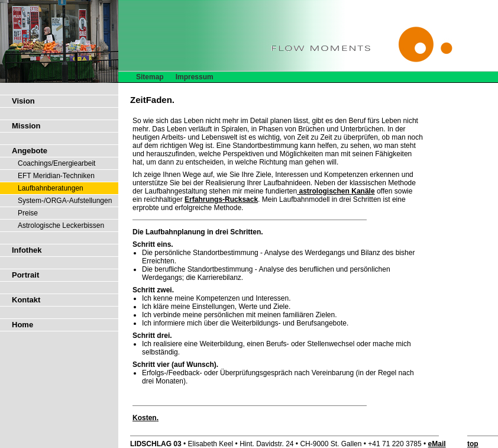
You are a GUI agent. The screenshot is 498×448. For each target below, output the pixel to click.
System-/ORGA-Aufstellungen (65, 201)
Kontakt (26, 300)
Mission (26, 126)
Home (22, 325)
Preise (28, 213)
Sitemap (150, 77)
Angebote (30, 151)
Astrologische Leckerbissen (61, 225)
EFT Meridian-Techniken (56, 176)
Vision (23, 101)
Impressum (195, 77)
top (473, 444)
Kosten (145, 418)
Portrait (25, 275)
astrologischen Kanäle (336, 191)
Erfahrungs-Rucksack (221, 199)
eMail (437, 444)
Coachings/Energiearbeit (56, 163)
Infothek (27, 250)
